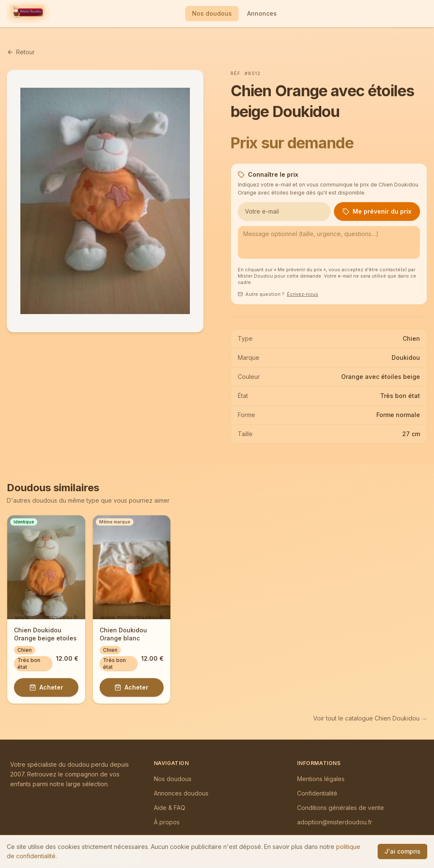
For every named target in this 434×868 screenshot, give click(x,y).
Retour (21, 52)
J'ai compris (402, 851)
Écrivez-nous (303, 294)
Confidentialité (317, 793)
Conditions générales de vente (341, 808)
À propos (167, 822)
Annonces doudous (181, 793)
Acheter (46, 687)
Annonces (262, 13)
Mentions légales (321, 779)
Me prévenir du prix (377, 211)
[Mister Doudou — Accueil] (27, 14)
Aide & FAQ (170, 808)
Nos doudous (212, 13)
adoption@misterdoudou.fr (335, 822)
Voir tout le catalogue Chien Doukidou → (370, 718)
